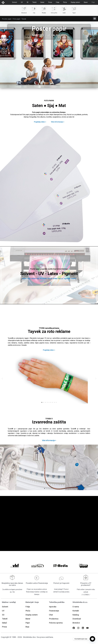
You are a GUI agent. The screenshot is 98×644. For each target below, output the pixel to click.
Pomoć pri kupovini (61, 583)
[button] (95, 19)
